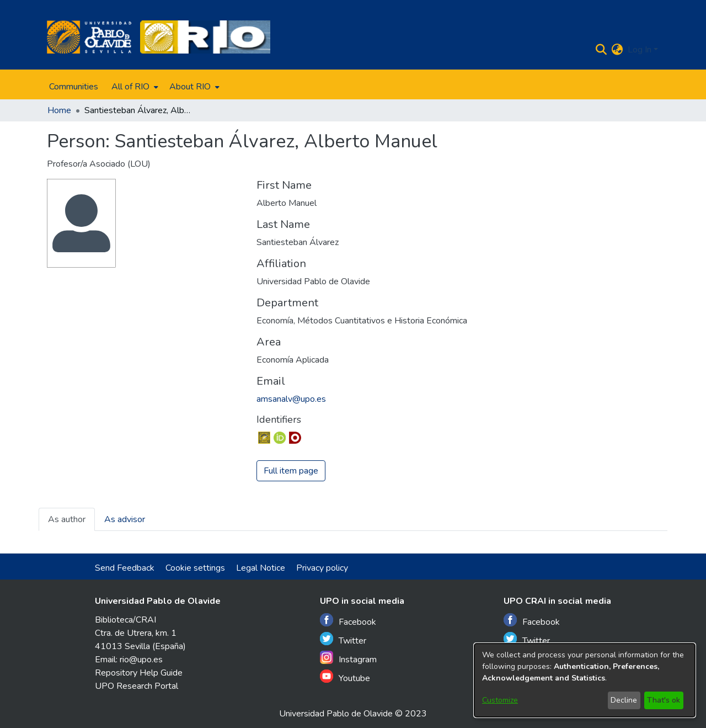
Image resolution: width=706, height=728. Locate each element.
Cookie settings (195, 568)
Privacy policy (322, 568)
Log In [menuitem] (640, 50)
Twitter (343, 639)
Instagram (348, 658)
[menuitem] (134, 87)
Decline (624, 700)
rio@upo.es (141, 660)
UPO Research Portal (137, 686)
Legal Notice (261, 568)
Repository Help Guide (139, 673)
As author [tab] (67, 519)
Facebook (348, 621)
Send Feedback (125, 568)
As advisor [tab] (125, 519)
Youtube (345, 677)
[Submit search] (601, 50)
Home (59, 110)
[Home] (89, 37)
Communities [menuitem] (74, 87)
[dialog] (585, 680)
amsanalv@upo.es (291, 399)
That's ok (664, 700)
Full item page (291, 471)
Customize (500, 700)
